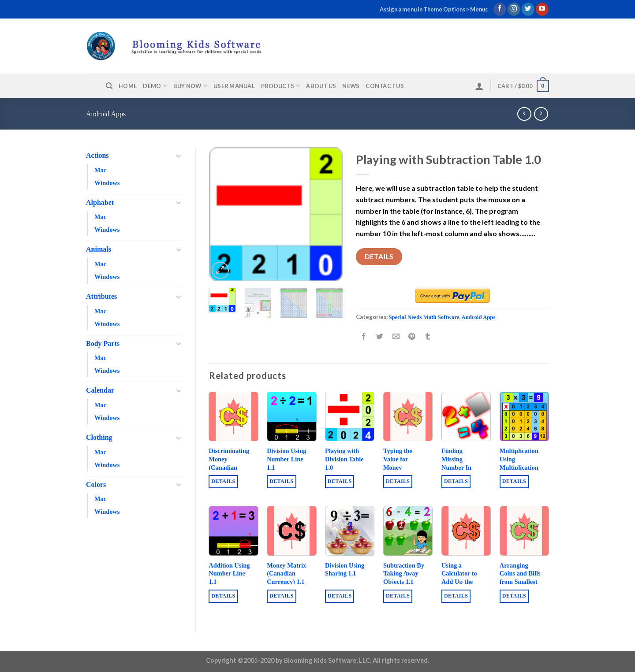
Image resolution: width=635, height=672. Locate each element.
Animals (99, 249)
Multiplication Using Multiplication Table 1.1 (519, 463)
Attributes (101, 296)
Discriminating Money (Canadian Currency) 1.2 (229, 463)
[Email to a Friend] (396, 337)
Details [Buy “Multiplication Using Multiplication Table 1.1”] (514, 481)
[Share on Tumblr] (428, 337)
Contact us (385, 86)
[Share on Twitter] (380, 337)
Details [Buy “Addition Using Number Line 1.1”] (223, 596)
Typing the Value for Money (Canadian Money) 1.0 (398, 467)
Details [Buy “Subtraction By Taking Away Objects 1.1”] (398, 596)
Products (281, 86)
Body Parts (103, 343)
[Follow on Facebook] (500, 9)
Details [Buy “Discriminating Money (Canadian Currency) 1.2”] (223, 481)
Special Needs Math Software (424, 317)
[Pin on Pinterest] (412, 337)
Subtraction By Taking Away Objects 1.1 (404, 574)
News (351, 86)
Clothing (99, 437)
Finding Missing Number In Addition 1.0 (458, 463)
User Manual (234, 86)
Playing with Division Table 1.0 (344, 459)
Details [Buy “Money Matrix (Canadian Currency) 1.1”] (281, 596)
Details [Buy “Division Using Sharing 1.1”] (340, 596)
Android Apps (106, 114)
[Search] (109, 86)
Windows (107, 183)
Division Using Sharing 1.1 (345, 570)
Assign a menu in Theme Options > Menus (434, 9)
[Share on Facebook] (364, 337)
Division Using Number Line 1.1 (286, 459)
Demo (155, 86)
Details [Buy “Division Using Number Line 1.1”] (281, 481)
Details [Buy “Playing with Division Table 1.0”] (340, 481)
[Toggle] (179, 156)
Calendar (100, 390)
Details (379, 256)
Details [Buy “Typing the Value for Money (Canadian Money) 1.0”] (398, 481)
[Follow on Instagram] (514, 9)
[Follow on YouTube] (542, 9)
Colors (96, 485)
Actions (97, 155)
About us (321, 86)
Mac (100, 170)
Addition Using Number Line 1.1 (229, 574)
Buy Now (190, 86)
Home (128, 86)
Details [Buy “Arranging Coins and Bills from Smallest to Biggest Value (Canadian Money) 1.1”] (514, 596)
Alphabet (100, 202)
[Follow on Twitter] (528, 9)
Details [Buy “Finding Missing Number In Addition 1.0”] (456, 481)
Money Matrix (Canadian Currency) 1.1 (286, 574)
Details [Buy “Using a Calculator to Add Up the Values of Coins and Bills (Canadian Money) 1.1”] (456, 596)
